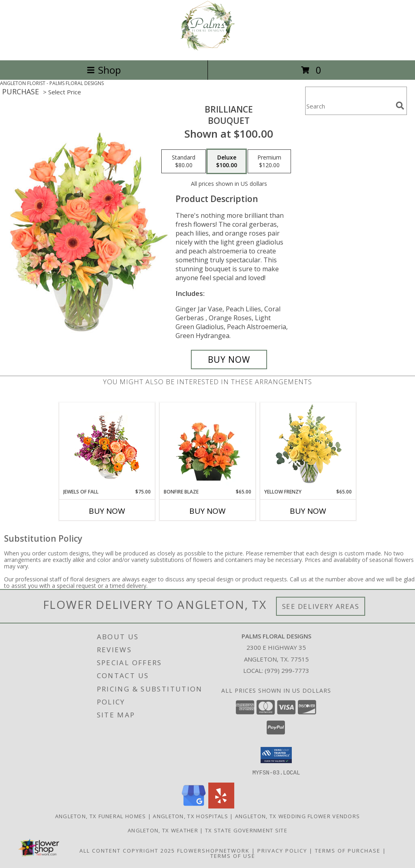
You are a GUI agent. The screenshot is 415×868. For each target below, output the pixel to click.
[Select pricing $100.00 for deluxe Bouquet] (227, 162)
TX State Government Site (246, 830)
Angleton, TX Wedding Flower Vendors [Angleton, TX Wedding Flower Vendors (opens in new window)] (298, 816)
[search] (400, 106)
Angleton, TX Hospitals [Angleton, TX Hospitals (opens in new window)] (190, 816)
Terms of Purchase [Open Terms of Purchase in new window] (348, 850)
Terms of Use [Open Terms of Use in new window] (233, 855)
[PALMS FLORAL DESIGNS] (208, 48)
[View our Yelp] (221, 806)
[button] (276, 755)
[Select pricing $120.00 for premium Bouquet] (269, 162)
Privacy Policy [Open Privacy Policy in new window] (282, 850)
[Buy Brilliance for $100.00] (229, 360)
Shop (104, 70)
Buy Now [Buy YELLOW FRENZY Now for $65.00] (308, 511)
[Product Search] (349, 106)
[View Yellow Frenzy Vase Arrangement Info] (308, 446)
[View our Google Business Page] (194, 806)
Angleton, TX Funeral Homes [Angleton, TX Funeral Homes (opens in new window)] (101, 816)
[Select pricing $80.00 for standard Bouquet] (184, 162)
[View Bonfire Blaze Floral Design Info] (208, 445)
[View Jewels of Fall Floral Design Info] (107, 446)
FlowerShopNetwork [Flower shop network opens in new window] (213, 850)
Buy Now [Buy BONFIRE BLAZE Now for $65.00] (207, 511)
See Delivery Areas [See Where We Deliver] (321, 606)
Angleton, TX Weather (163, 830)
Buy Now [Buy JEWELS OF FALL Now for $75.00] (107, 511)
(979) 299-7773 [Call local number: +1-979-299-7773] (287, 670)
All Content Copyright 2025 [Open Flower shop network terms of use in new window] (127, 850)
